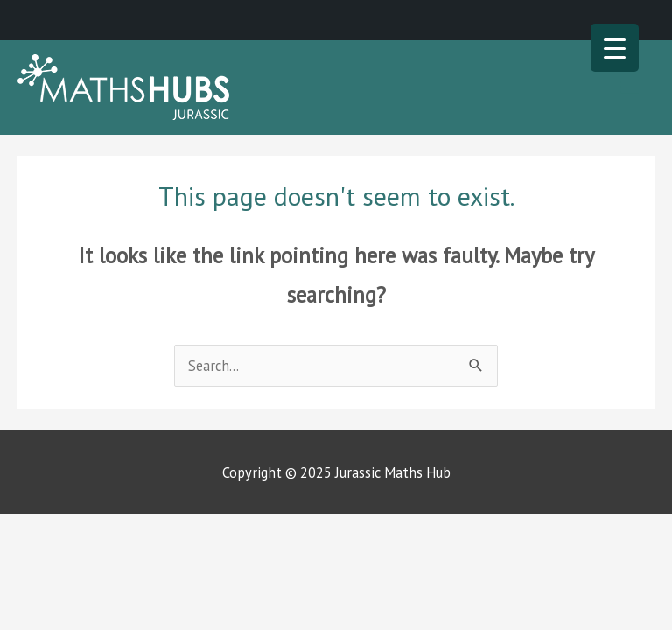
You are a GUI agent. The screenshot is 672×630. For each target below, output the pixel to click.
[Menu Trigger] (615, 48)
